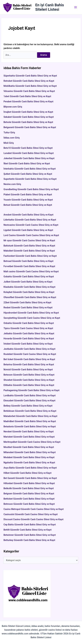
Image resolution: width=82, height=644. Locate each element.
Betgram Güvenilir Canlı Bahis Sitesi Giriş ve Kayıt (29, 494)
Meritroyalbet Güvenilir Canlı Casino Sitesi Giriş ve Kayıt (32, 442)
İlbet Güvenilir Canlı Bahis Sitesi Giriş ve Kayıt (27, 164)
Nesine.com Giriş (12, 184)
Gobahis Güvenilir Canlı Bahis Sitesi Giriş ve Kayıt (29, 277)
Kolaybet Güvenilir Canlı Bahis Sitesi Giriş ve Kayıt (29, 292)
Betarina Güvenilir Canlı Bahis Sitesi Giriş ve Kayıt (29, 364)
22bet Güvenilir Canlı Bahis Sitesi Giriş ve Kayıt (27, 302)
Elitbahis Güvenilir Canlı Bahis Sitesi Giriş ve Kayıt (29, 385)
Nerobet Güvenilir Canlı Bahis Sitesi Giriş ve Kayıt (29, 432)
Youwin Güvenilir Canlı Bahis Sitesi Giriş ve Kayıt (28, 200)
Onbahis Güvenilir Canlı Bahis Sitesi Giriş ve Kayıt (29, 323)
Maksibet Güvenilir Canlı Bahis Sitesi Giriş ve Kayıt (29, 251)
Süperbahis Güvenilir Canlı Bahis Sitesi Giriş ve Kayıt (30, 76)
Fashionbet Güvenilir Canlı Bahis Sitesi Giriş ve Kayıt (30, 256)
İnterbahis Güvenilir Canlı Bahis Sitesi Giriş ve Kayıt (30, 169)
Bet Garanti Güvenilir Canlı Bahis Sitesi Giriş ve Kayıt (30, 478)
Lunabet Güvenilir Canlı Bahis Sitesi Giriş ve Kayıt (29, 153)
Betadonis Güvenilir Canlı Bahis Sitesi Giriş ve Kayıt (30, 427)
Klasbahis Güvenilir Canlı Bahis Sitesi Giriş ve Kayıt (29, 287)
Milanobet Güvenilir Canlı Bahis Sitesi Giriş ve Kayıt (30, 452)
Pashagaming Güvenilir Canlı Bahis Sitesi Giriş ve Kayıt (31, 390)
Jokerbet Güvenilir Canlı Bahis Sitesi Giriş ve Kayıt (29, 158)
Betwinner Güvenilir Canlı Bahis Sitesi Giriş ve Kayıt (30, 535)
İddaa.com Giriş (12, 138)
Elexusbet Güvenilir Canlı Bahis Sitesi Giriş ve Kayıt (29, 401)
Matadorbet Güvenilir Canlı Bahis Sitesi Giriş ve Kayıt (30, 416)
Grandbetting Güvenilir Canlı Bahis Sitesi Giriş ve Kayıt (31, 189)
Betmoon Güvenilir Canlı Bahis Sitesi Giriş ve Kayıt (29, 504)
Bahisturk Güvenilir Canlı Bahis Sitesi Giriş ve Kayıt (29, 246)
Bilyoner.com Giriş (13, 107)
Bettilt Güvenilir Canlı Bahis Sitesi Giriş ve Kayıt (27, 530)
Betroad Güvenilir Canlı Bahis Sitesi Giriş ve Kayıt (28, 261)
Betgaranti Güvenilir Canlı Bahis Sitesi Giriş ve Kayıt (30, 127)
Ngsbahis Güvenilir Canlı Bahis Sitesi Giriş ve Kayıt (29, 463)
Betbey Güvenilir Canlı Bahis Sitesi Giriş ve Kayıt (28, 406)
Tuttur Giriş (9, 133)
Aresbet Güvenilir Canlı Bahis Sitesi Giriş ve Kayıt (39, 215)
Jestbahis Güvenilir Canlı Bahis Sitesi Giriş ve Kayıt (29, 349)
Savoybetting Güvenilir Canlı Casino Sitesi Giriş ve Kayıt (32, 318)
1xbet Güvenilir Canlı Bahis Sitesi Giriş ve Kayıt (27, 96)
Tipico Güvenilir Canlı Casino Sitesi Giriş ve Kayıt (28, 328)
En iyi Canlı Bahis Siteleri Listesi (50, 7)
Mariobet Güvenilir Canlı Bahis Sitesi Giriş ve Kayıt (29, 437)
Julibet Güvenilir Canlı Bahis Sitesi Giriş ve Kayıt (28, 282)
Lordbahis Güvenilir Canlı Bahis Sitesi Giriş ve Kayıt (29, 395)
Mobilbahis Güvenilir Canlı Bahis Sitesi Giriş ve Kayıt (30, 86)
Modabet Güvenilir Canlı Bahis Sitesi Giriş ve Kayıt (29, 457)
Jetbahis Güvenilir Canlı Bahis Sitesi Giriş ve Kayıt (29, 333)
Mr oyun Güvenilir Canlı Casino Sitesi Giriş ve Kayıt (29, 240)
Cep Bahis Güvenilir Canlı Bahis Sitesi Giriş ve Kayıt (30, 525)
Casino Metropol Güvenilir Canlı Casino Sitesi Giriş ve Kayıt (33, 509)
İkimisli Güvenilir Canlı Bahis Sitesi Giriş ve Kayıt (28, 370)
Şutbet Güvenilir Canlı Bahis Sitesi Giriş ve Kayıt (28, 174)
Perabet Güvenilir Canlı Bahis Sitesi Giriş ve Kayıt (28, 102)
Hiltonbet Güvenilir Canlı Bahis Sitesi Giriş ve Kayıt (29, 483)
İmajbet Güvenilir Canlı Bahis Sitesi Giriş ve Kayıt (28, 112)
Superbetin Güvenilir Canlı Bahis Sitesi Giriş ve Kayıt (30, 179)
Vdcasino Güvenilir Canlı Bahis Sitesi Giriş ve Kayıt (29, 91)
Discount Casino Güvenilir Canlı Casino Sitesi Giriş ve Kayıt (33, 519)
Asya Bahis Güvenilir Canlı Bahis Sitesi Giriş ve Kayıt (30, 468)
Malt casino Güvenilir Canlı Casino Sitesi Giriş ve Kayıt (31, 271)
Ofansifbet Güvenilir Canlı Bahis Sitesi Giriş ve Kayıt (30, 297)
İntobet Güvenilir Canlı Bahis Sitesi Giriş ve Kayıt (28, 344)
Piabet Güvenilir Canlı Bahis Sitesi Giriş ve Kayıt (28, 195)
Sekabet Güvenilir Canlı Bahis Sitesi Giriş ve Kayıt (29, 117)
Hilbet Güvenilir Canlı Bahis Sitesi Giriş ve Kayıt (27, 473)
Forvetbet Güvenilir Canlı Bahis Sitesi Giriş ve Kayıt (29, 266)
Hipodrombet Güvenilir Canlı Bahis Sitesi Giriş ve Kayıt (31, 313)
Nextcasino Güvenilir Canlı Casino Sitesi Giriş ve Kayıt (31, 225)
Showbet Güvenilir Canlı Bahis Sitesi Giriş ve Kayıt (29, 380)
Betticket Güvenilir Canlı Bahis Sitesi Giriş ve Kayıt (29, 499)
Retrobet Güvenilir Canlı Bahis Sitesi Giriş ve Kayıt (29, 81)
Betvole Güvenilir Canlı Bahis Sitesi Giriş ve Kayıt (28, 122)
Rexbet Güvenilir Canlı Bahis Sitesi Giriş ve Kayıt (28, 308)
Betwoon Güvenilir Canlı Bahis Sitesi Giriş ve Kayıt (29, 375)
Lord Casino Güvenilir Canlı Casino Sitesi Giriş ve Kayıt (31, 235)
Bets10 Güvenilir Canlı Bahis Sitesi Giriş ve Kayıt (28, 148)
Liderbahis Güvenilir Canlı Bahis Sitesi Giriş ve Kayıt (30, 220)
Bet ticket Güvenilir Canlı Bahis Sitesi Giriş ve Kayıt (29, 359)
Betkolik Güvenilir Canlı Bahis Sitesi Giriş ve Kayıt (29, 488)
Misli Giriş (9, 143)
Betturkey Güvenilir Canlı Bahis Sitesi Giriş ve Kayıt (29, 540)
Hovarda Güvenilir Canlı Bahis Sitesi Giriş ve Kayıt (29, 339)
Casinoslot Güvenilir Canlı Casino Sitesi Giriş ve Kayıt (30, 514)
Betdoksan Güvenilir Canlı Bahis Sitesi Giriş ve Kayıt (30, 411)
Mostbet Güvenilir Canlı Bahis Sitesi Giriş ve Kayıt (29, 447)
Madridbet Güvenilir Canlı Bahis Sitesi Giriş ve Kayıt (30, 421)
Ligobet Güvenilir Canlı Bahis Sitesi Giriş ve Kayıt (28, 230)
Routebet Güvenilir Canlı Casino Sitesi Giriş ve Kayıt (30, 354)
